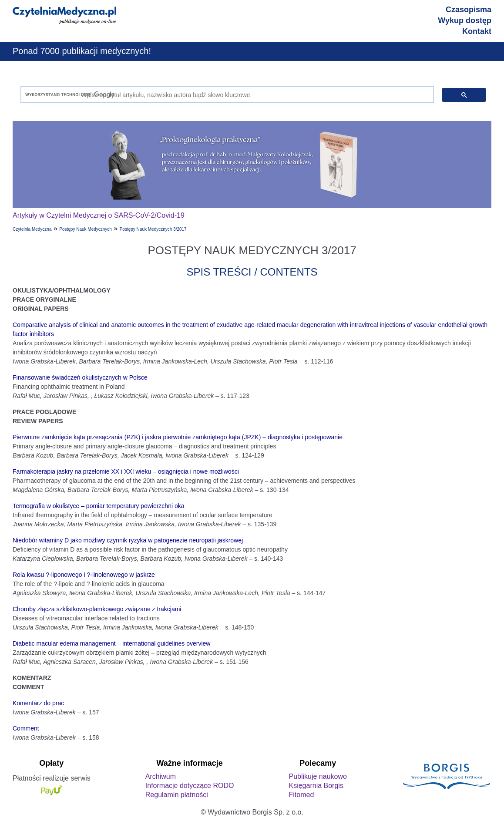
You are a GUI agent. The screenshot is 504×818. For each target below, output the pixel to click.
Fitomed (301, 795)
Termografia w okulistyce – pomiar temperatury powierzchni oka (99, 506)
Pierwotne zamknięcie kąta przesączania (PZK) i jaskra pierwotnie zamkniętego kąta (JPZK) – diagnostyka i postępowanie (178, 437)
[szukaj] (225, 95)
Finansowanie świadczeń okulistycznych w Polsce (80, 377)
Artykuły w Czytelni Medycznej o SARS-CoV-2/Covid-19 (99, 215)
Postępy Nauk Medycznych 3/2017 (153, 229)
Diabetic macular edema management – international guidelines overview (111, 643)
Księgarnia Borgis (316, 786)
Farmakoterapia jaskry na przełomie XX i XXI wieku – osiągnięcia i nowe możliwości (126, 471)
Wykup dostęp (465, 20)
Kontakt (477, 31)
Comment (26, 728)
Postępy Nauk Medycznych (86, 229)
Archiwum (161, 776)
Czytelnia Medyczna (32, 229)
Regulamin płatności (177, 795)
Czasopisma (469, 10)
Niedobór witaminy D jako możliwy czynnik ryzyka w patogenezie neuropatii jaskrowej (128, 540)
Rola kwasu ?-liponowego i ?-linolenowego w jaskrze (84, 575)
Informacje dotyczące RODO (190, 786)
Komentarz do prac (38, 703)
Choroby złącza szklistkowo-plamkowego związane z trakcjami (97, 609)
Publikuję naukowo (318, 776)
